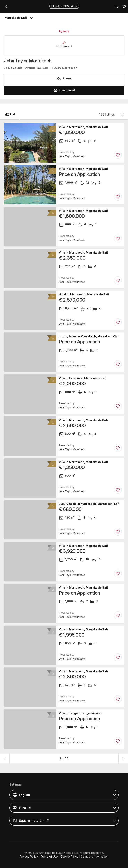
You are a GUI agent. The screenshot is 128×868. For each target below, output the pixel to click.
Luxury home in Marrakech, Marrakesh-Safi (89, 336)
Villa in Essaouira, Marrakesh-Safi (83, 378)
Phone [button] (64, 78)
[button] (124, 6)
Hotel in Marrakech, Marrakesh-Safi (84, 294)
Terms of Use (49, 857)
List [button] (10, 114)
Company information (95, 857)
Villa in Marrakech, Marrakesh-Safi (83, 127)
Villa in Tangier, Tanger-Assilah (81, 713)
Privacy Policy (29, 857)
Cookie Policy (69, 857)
